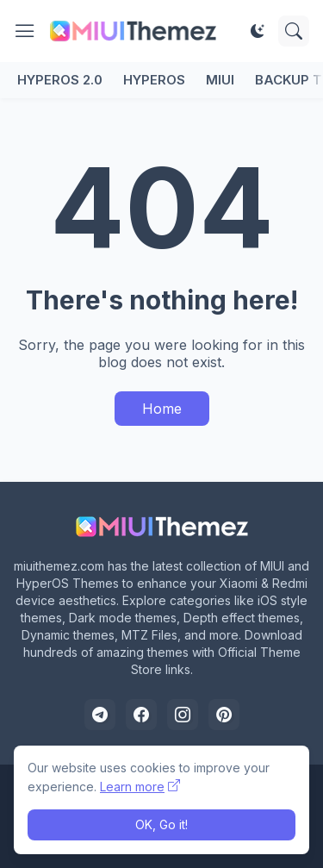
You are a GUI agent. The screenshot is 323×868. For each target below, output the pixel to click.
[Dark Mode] (258, 31)
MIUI (220, 80)
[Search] (294, 31)
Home (162, 409)
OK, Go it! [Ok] (161, 824)
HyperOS (154, 80)
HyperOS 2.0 (60, 80)
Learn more (132, 787)
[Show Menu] (25, 31)
